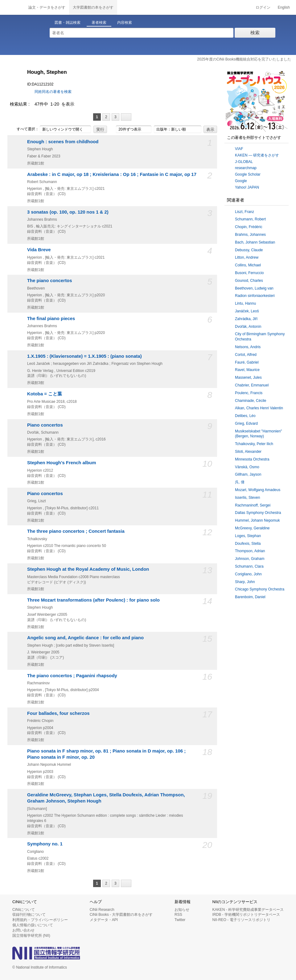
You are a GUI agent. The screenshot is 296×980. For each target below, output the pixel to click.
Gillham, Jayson (248, 474)
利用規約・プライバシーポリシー (40, 920)
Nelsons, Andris (248, 347)
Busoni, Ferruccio (249, 273)
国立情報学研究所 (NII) (31, 936)
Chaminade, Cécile (251, 401)
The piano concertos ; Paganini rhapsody (72, 676)
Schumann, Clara (249, 566)
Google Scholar (248, 174)
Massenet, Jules (248, 377)
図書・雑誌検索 (68, 23)
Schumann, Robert (250, 219)
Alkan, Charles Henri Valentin (259, 408)
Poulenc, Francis (249, 393)
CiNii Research (102, 910)
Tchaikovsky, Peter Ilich (254, 444)
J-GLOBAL (244, 162)
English (284, 7)
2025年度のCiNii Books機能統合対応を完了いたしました (244, 59)
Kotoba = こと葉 (45, 394)
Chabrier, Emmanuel (252, 385)
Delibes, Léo (245, 416)
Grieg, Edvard (246, 423)
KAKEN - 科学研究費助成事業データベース (248, 910)
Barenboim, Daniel (250, 597)
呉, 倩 (240, 482)
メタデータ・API (104, 920)
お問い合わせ (23, 930)
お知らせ (182, 910)
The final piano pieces (51, 319)
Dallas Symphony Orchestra (258, 513)
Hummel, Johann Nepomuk (257, 520)
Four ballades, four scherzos (58, 713)
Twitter (180, 920)
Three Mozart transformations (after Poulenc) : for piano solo (93, 600)
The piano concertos (49, 281)
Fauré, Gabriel (247, 362)
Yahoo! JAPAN (247, 187)
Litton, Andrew (247, 257)
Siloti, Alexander (248, 452)
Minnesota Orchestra (252, 459)
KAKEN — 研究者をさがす (257, 155)
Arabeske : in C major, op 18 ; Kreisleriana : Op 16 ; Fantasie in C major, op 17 (112, 174)
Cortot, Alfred (246, 355)
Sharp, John (245, 582)
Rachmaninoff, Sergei (253, 505)
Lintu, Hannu (245, 303)
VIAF (239, 149)
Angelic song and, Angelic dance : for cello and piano (85, 638)
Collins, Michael (248, 265)
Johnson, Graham (250, 559)
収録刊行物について (29, 915)
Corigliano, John (248, 574)
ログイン (263, 7)
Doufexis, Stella (248, 544)
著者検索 (99, 23)
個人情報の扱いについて (33, 925)
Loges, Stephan (248, 536)
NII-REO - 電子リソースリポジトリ (241, 920)
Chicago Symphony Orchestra (260, 589)
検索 (255, 33)
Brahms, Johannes (250, 235)
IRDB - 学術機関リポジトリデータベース (246, 915)
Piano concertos (45, 425)
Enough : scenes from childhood (63, 142)
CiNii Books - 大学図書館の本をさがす (121, 915)
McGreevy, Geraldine (252, 528)
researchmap (246, 168)
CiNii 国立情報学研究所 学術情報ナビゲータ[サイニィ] (12, 7)
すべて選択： (24, 129)
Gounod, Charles (249, 281)
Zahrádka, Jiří (246, 319)
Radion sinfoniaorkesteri (255, 296)
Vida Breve (39, 250)
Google (241, 181)
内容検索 (125, 23)
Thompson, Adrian (250, 551)
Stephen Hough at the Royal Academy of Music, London (88, 569)
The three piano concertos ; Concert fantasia (76, 531)
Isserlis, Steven (247, 498)
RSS (178, 915)
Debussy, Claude (249, 250)
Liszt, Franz (245, 212)
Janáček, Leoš (247, 311)
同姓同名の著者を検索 (53, 92)
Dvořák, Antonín (248, 327)
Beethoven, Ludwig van (254, 288)
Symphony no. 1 (45, 844)
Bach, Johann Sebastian (255, 242)
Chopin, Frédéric (249, 227)
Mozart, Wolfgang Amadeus (258, 490)
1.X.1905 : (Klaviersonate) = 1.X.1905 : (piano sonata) (84, 356)
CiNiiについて (24, 910)
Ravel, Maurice (247, 370)
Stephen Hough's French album (62, 463)
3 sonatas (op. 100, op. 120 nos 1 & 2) (68, 212)
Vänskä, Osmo (247, 467)
